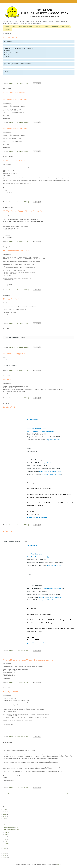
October (7, 823)
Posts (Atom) (42, 798)
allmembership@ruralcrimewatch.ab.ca (50, 471)
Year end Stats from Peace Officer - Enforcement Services (28, 660)
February (7, 846)
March (6, 844)
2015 (5, 860)
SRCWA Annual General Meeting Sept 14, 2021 (24, 211)
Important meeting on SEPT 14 (17, 251)
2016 (5, 858)
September (8, 832)
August (7, 835)
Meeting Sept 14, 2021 (13, 299)
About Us (7, 27)
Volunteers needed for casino (16, 129)
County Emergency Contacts (25, 27)
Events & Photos (65, 27)
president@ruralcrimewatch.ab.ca (54, 463)
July (6, 837)
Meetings (47, 27)
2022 (5, 819)
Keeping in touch (11, 692)
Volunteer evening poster (14, 354)
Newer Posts (8, 794)
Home (39, 794)
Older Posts (69, 794)
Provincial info (10, 407)
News (14, 27)
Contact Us (55, 27)
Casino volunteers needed (14, 93)
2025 (5, 812)
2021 (5, 821)
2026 (5, 810)
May (6, 841)
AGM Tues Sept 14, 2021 (14, 160)
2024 (5, 814)
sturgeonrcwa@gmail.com (47, 431)
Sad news (7, 380)
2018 (5, 853)
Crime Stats (8, 29)
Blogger (59, 864)
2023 (5, 816)
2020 (5, 849)
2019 (5, 851)
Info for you (8, 531)
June (6, 839)
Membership (38, 27)
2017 (5, 856)
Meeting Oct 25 (10, 37)
